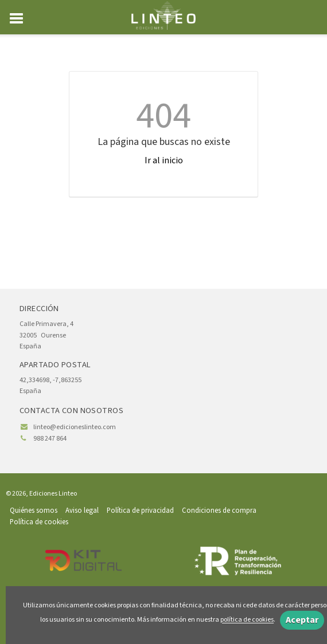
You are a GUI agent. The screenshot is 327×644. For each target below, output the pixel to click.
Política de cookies (39, 522)
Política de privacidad (140, 511)
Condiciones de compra (219, 511)
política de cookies (247, 620)
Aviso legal (82, 511)
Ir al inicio (164, 160)
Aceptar (302, 620)
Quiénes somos (34, 511)
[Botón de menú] (21, 19)
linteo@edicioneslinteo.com (75, 427)
